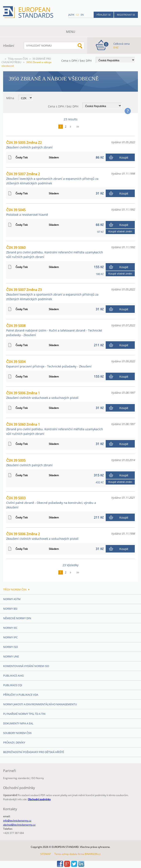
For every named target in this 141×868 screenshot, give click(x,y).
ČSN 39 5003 (51, 502)
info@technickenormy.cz (17, 821)
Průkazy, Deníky (14, 742)
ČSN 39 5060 (55, 252)
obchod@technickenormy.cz (19, 825)
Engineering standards (16, 778)
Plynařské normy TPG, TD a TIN (24, 714)
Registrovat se (126, 15)
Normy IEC (10, 628)
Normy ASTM (12, 599)
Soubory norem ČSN (17, 733)
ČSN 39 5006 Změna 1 (42, 395)
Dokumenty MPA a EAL (18, 723)
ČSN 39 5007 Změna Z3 (52, 294)
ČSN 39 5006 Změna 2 (42, 536)
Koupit (124, 157)
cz (77, 15)
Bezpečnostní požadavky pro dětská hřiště (34, 752)
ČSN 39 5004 (49, 364)
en (82, 15)
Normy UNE (11, 656)
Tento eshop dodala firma (69, 854)
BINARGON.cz (93, 854)
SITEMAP (45, 854)
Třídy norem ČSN (18, 59)
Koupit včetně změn (120, 231)
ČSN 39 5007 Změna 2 (52, 178)
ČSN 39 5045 (27, 212)
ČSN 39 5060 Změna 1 (55, 429)
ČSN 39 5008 (54, 330)
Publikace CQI (13, 685)
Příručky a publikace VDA (21, 695)
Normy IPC (10, 637)
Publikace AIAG (13, 676)
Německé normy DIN (17, 618)
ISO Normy (38, 778)
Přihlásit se (104, 15)
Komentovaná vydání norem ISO (26, 666)
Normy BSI (10, 609)
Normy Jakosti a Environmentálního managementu (40, 704)
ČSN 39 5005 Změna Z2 (29, 145)
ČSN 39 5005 (29, 463)
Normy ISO (10, 647)
